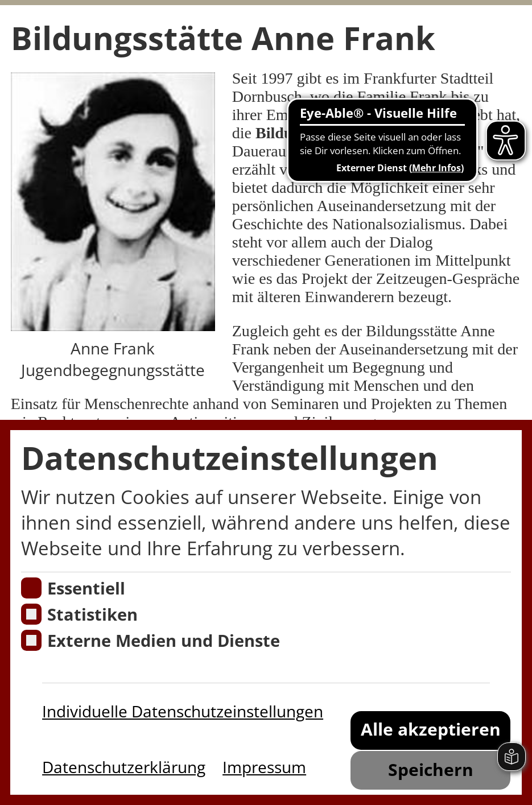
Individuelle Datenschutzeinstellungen (183, 711)
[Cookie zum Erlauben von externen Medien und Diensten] (32, 640)
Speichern (431, 769)
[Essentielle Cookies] (32, 588)
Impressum (264, 767)
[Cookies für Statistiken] (32, 614)
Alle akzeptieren (431, 729)
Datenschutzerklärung (124, 767)
